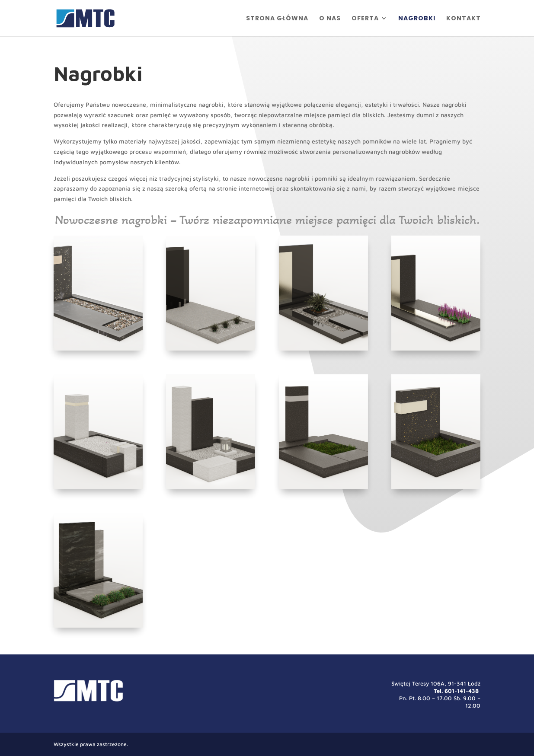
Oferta (365, 19)
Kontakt (464, 19)
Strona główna (277, 19)
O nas (330, 19)
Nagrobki (417, 19)
